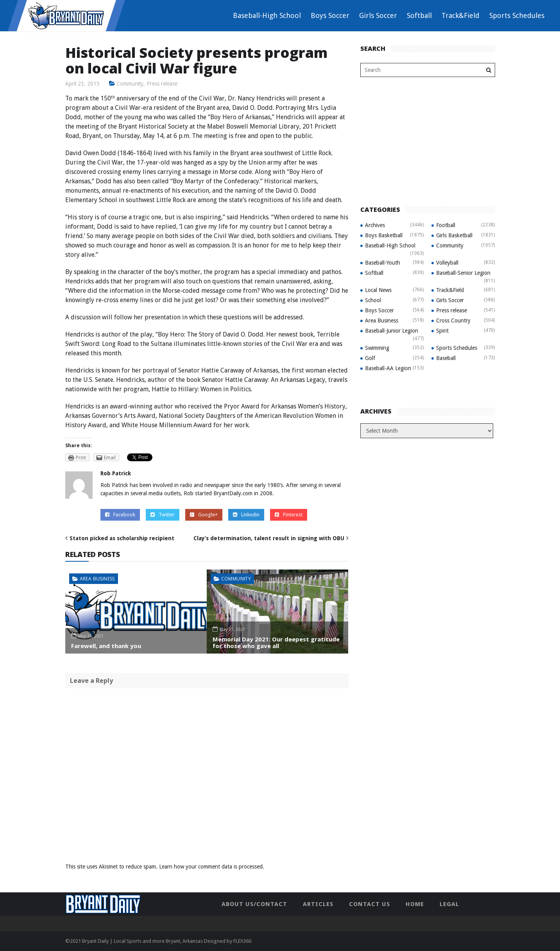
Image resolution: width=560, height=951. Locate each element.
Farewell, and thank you (106, 646)
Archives (375, 225)
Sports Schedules (517, 15)
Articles (318, 904)
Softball (419, 15)
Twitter (163, 515)
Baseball (446, 358)
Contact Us (369, 904)
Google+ (204, 515)
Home (415, 904)
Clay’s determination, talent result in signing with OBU (269, 538)
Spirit (442, 331)
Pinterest (289, 515)
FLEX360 (242, 941)
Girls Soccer (378, 15)
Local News (378, 290)
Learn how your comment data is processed (211, 867)
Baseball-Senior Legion (463, 273)
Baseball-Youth (383, 263)
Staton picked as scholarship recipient (122, 538)
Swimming (377, 348)
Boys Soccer (330, 15)
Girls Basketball (454, 235)
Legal (449, 904)
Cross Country (453, 321)
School (373, 300)
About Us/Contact (254, 904)
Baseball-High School (267, 15)
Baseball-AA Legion (388, 368)
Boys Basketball (384, 235)
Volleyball (447, 263)
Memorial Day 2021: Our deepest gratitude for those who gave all (276, 642)
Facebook (120, 515)
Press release (163, 84)
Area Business (97, 579)
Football (446, 225)
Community (131, 84)
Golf (370, 358)
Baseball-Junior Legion (392, 331)
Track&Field (461, 15)
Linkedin (246, 515)
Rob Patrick (116, 473)
